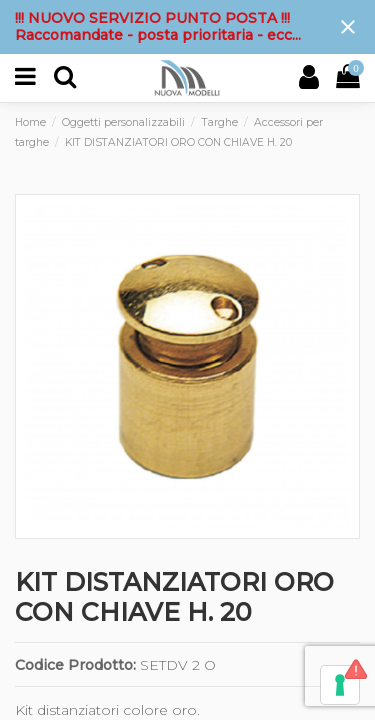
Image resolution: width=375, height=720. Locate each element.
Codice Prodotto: (75, 665)
